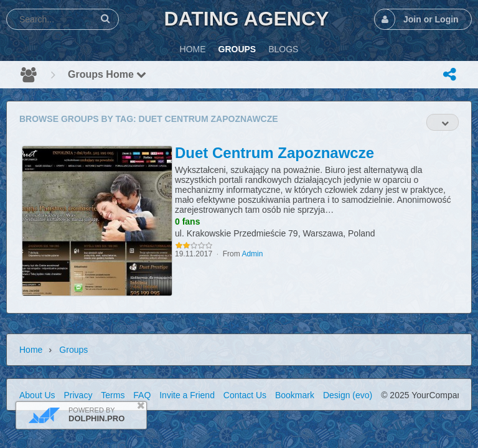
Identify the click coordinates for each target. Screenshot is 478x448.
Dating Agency (246, 19)
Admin (252, 254)
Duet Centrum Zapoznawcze (274, 153)
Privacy (78, 395)
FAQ (142, 395)
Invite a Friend (187, 395)
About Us (37, 395)
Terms (113, 395)
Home (31, 350)
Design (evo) (348, 395)
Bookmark (295, 395)
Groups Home (107, 74)
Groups (73, 350)
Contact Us (245, 395)
